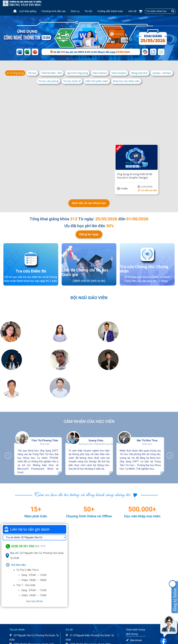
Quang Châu (96, 412)
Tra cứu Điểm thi (31, 271)
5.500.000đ (55, 190)
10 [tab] (104, 57)
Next (168, 426)
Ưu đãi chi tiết (54, 136)
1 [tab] (74, 57)
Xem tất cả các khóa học (89, 203)
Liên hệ (132, 11)
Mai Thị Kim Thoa (147, 412)
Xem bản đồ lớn (34, 573)
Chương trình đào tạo (53, 11)
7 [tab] (94, 57)
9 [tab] (101, 57)
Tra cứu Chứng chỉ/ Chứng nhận (144, 269)
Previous (10, 426)
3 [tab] (81, 57)
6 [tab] (91, 57)
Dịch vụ (75, 11)
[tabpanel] (89, 38)
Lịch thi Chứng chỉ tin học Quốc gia (85, 272)
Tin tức (88, 11)
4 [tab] (84, 57)
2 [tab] (77, 57)
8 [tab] (97, 57)
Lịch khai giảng (28, 11)
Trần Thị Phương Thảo (45, 412)
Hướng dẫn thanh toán (110, 11)
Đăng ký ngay (89, 234)
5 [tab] (87, 57)
